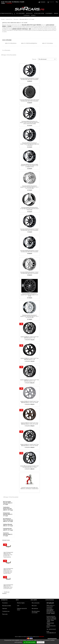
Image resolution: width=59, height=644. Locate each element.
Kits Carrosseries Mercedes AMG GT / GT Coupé (8, 503)
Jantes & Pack (29, 13)
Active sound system (39, 13)
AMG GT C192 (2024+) (48, 43)
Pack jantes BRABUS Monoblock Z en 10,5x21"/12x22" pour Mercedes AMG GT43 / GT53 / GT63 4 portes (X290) (30, 123)
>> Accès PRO (9, 3)
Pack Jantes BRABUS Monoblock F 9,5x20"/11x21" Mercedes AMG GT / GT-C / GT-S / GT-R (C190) (29, 187)
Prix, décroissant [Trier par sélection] (47, 59)
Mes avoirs (34, 606)
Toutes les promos (6, 593)
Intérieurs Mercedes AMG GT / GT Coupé (8, 525)
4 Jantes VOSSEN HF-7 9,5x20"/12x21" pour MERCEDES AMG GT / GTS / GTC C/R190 (29, 445)
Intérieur (33, 15)
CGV (18, 606)
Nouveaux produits (7, 606)
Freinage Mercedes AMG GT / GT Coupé (8, 529)
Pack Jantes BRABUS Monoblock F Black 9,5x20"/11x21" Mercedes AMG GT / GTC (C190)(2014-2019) (30, 166)
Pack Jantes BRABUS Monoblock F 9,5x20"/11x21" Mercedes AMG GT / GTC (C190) (30, 295)
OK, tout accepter (29, 642)
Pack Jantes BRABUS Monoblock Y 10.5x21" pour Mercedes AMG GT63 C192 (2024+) (30, 273)
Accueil (3, 2)
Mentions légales (21, 603)
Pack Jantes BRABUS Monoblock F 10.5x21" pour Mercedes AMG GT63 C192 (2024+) (29, 251)
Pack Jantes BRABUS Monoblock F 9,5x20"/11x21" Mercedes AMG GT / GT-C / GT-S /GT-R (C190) (29, 316)
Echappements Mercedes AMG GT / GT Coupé (8, 514)
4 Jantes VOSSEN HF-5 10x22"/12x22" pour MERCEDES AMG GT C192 (30, 359)
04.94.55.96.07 (52, 629)
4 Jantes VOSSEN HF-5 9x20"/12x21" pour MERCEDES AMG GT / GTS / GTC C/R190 (29, 423)
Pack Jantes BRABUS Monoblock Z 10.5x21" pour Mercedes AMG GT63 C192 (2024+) (29, 230)
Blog (57, 2)
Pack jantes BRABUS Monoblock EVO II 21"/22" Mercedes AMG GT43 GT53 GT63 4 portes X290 (29, 209)
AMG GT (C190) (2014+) (11, 43)
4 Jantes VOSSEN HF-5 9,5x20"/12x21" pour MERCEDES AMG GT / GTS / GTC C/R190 (29, 402)
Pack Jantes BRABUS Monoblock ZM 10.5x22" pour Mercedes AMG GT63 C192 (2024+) (29, 100)
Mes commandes (36, 603)
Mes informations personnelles (36, 612)
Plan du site (5, 614)
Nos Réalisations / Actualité (18, 2)
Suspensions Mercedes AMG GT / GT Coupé (8, 534)
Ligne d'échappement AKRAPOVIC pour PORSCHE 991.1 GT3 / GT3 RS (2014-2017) (8, 587)
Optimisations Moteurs (8, 14)
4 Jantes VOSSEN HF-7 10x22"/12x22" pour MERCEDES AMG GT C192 (30, 337)
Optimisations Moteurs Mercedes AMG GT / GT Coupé (8, 509)
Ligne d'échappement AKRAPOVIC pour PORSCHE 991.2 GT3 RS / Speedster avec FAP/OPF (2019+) (8, 571)
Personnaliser (41, 642)
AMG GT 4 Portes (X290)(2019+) (29, 43)
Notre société (8, 2)
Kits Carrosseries (20, 13)
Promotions (5, 603)
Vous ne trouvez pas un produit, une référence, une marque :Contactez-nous (29, 488)
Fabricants (5, 608)
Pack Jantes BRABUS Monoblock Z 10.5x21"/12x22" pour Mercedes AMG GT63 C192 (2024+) (29, 144)
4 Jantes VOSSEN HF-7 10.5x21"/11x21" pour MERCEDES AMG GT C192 (30, 380)
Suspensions (27, 15)
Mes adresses (35, 608)
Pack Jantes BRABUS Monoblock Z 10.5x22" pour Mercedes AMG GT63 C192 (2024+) (29, 79)
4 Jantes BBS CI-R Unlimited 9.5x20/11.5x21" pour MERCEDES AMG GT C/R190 (30, 467)
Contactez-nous (6, 611)
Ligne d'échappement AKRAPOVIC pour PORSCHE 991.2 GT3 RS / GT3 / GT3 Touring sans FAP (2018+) (8, 555)
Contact (3, 3)
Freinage (56, 13)
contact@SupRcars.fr (51, 633)
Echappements (49, 13)
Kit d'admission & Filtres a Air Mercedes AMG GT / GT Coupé (8, 520)
